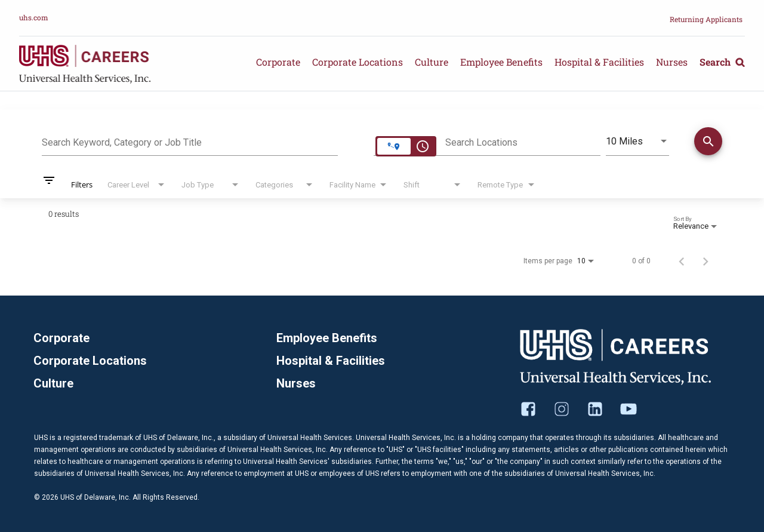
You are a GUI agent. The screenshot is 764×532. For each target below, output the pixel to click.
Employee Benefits (501, 62)
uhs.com (34, 17)
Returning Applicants (706, 19)
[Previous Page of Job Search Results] (682, 261)
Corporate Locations (358, 62)
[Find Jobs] (708, 143)
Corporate (278, 62)
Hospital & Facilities (599, 62)
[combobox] (190, 141)
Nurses (672, 62)
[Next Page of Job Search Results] (706, 261)
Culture (432, 62)
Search (722, 62)
